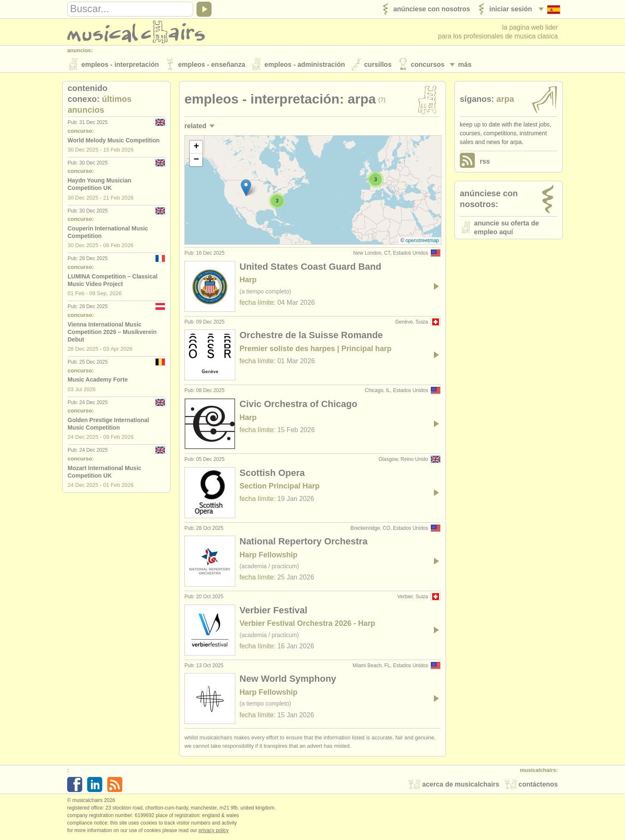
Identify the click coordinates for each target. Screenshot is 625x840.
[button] (376, 180)
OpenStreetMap (422, 241)
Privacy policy (214, 831)
